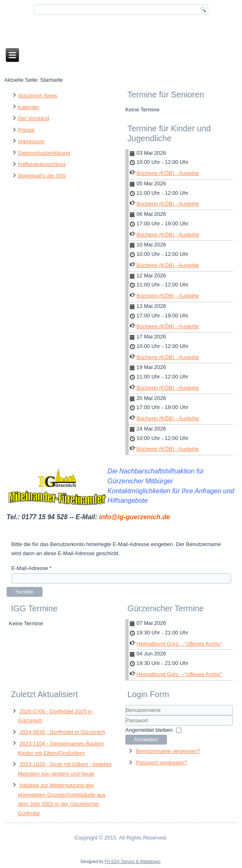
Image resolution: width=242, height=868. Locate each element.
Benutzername (126, 715)
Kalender (29, 107)
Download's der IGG (42, 176)
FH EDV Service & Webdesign (133, 862)
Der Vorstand (34, 118)
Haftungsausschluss (42, 164)
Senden (25, 592)
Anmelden (146, 739)
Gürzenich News (38, 96)
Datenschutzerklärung (44, 153)
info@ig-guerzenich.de (134, 517)
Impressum (31, 141)
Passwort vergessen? (162, 763)
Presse (26, 130)
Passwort (126, 726)
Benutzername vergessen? (168, 751)
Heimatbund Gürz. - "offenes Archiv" (179, 644)
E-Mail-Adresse (32, 568)
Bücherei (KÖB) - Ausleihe (168, 173)
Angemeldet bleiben (149, 730)
